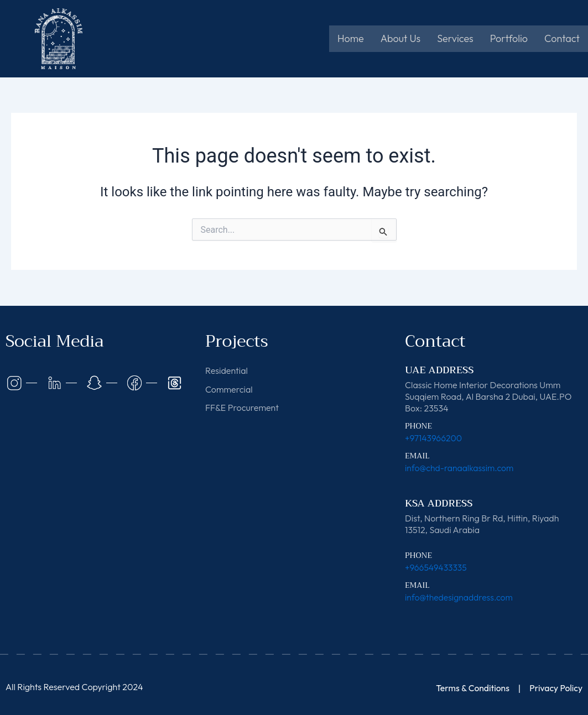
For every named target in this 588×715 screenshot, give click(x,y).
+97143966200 (434, 438)
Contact (562, 38)
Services (455, 38)
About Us (401, 38)
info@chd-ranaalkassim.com (460, 468)
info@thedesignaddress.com (460, 597)
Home (351, 38)
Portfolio (509, 38)
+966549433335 (436, 567)
